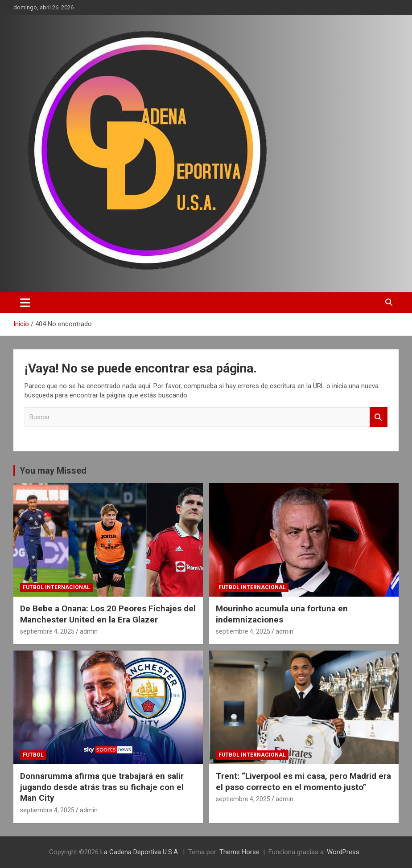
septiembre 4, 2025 (47, 631)
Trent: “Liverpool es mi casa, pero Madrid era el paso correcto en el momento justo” (303, 782)
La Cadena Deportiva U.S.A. (140, 852)
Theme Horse (239, 852)
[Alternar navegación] (25, 303)
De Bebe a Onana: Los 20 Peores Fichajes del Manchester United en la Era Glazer (108, 614)
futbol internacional (56, 587)
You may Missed (53, 471)
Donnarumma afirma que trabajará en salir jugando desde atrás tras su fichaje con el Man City (102, 787)
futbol (33, 755)
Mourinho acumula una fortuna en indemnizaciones (282, 614)
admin (89, 631)
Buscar (379, 417)
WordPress (343, 852)
